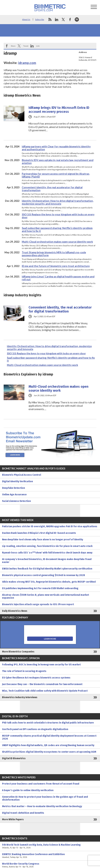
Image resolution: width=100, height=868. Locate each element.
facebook (70, 19)
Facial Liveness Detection (16, 501)
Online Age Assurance (14, 495)
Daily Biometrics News (15, 611)
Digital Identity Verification (17, 481)
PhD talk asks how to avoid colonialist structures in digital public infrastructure (48, 723)
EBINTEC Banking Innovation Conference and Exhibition (50, 856)
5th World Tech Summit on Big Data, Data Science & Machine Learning (50, 846)
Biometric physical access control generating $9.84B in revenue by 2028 (44, 575)
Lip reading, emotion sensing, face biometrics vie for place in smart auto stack (47, 546)
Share (13, 46)
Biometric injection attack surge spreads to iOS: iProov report (38, 604)
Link (38, 46)
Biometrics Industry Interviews (20, 697)
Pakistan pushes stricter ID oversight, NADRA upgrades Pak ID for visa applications (50, 526)
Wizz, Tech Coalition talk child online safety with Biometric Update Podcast (45, 691)
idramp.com (27, 63)
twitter (63, 19)
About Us (26, 19)
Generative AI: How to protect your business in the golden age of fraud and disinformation (45, 798)
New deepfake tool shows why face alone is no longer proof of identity (43, 540)
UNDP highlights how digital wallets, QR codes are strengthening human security (48, 745)
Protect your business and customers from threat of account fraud (41, 784)
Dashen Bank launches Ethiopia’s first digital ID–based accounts (39, 533)
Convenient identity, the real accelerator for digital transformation (60, 309)
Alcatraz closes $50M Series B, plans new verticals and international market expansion (46, 596)
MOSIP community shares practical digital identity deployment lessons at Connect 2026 (49, 737)
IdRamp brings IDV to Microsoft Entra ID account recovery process (59, 110)
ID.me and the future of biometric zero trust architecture (56, 266)
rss (50, 19)
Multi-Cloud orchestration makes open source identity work (57, 242)
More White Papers (13, 819)
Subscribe (40, 19)
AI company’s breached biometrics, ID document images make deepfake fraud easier (47, 561)
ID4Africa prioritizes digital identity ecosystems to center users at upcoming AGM (49, 752)
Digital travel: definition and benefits (23, 813)
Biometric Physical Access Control (22, 475)
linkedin (57, 19)
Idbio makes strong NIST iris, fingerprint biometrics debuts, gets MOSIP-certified (49, 582)
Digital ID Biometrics (14, 758)
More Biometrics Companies (18, 652)
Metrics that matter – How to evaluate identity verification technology (42, 806)
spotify (77, 19)
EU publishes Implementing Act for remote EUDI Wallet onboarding (40, 588)
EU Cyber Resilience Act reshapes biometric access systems (36, 678)
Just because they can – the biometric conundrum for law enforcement (42, 684)
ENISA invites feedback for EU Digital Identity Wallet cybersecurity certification (47, 569)
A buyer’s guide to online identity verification (28, 790)
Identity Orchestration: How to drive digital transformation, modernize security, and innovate (58, 202)
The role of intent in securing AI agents (24, 671)
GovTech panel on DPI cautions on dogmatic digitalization (35, 729)
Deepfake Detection (13, 488)
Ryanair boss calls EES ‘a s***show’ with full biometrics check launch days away (47, 553)
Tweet (26, 46)
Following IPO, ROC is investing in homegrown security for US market (41, 665)
